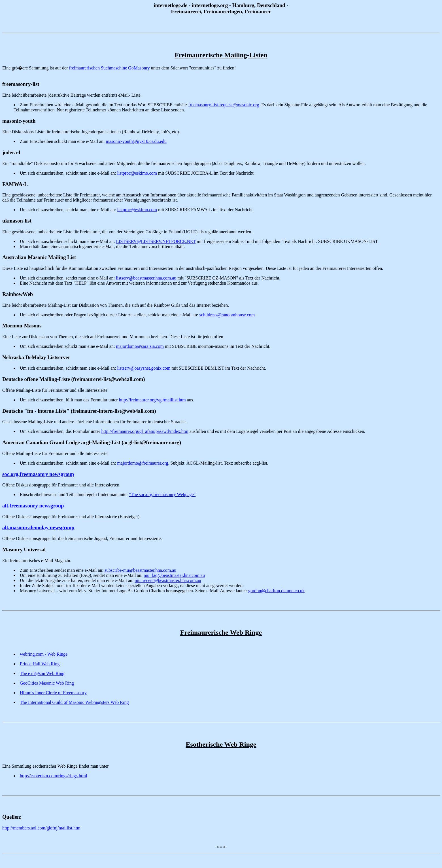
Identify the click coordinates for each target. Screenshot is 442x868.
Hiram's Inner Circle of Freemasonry (53, 693)
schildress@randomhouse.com (227, 315)
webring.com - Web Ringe (44, 654)
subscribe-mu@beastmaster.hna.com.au (140, 570)
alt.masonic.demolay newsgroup (38, 527)
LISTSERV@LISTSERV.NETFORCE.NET (156, 241)
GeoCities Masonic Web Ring (47, 683)
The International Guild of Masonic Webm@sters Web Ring (74, 702)
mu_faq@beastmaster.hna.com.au (174, 575)
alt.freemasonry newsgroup (33, 506)
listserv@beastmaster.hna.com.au (146, 278)
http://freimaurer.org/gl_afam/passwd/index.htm (145, 431)
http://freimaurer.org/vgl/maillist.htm (152, 400)
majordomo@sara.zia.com (140, 346)
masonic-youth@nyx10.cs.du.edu (136, 141)
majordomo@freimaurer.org (143, 463)
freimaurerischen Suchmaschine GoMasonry (110, 68)
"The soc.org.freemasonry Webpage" (162, 495)
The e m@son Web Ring (42, 673)
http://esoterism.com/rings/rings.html (53, 776)
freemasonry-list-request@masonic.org (224, 105)
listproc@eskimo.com (137, 173)
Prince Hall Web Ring (40, 664)
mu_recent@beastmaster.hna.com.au (168, 580)
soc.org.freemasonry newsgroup (38, 474)
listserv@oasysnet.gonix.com (144, 368)
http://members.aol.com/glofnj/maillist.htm (41, 828)
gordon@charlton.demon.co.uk (276, 591)
